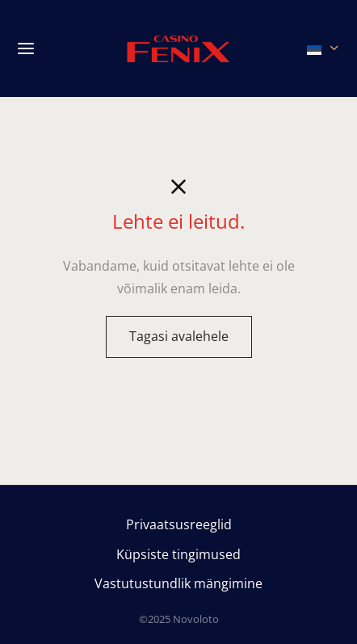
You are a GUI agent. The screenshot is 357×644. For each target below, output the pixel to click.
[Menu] (26, 48)
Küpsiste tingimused (178, 554)
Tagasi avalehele (179, 336)
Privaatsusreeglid (179, 524)
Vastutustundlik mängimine (178, 583)
